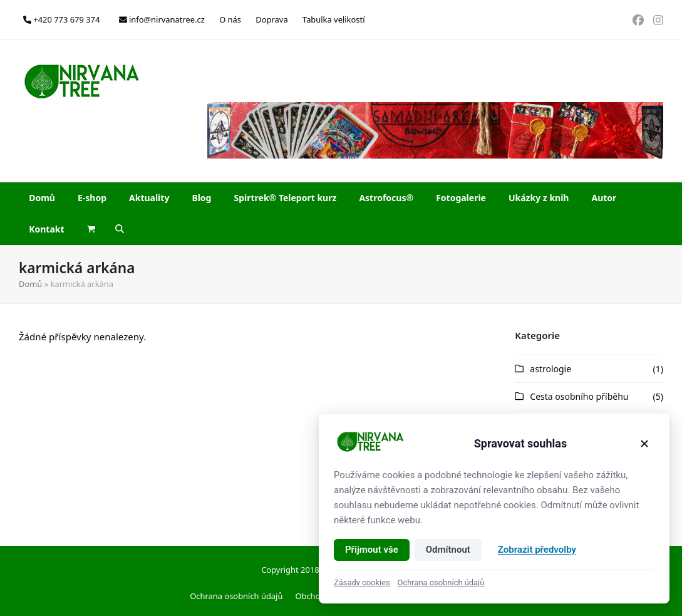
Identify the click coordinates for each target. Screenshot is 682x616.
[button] (91, 229)
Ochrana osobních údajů (236, 596)
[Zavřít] (644, 444)
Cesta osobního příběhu (579, 396)
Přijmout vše (372, 550)
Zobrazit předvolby (537, 550)
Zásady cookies (362, 582)
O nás (230, 19)
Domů (30, 284)
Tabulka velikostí (333, 19)
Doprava (271, 19)
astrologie (550, 369)
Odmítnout (448, 550)
